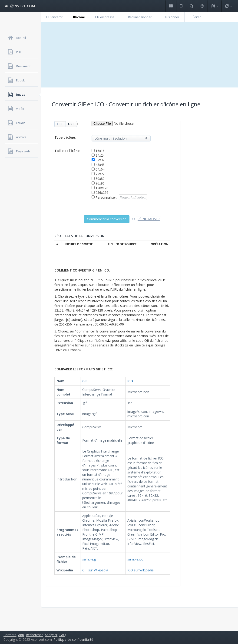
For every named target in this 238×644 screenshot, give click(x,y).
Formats (10, 635)
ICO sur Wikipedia (140, 570)
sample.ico (135, 559)
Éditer (195, 17)
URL (71, 124)
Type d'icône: (65, 137)
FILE (60, 124)
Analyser (51, 635)
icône (79, 17)
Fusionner (171, 17)
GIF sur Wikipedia (95, 570)
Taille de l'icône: (67, 151)
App (21, 635)
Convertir (55, 17)
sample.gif (90, 559)
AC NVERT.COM (20, 6)
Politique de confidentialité (73, 639)
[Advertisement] (140, 55)
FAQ (63, 635)
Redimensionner (138, 17)
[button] (171, 6)
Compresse (105, 17)
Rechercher (34, 635)
